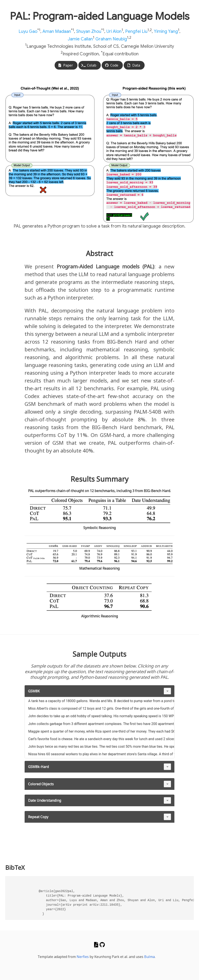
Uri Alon (114, 31)
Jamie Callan (80, 39)
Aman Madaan (57, 31)
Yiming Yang (166, 31)
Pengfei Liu (136, 31)
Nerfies (83, 957)
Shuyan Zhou (89, 31)
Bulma (149, 957)
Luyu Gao (28, 31)
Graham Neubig (111, 39)
